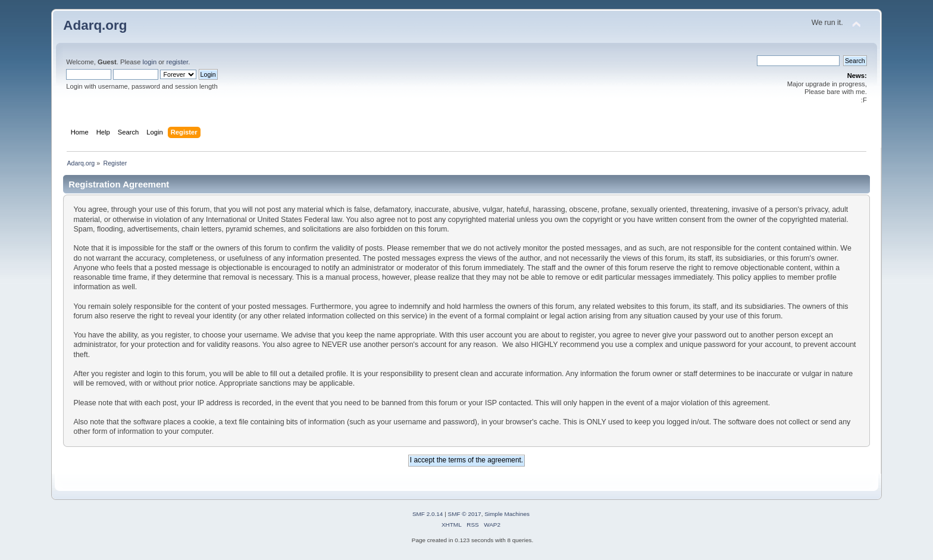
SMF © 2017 (465, 514)
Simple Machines (507, 514)
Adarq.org (95, 25)
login (149, 62)
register (177, 62)
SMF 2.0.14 (428, 514)
